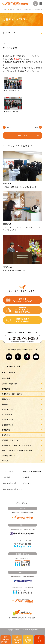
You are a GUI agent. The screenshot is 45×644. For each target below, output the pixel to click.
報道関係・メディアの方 (11, 440)
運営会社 (7, 477)
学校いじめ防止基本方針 (32, 471)
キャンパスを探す (15, 9)
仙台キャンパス (28, 9)
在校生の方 (6, 430)
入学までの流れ (8, 409)
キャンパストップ (9, 33)
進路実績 (5, 404)
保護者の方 (6, 399)
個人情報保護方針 (10, 483)
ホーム (6, 9)
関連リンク (27, 483)
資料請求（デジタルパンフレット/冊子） (17, 445)
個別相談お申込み (8, 456)
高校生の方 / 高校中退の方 (12, 394)
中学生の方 (6, 389)
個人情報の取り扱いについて (12, 490)
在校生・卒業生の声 (9, 384)
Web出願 (5, 461)
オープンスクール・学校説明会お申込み (17, 450)
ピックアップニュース (10, 420)
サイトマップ (8, 471)
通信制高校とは (8, 425)
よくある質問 (7, 415)
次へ (36, 127)
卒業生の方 (6, 435)
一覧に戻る (23, 135)
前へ (9, 127)
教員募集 (26, 477)
